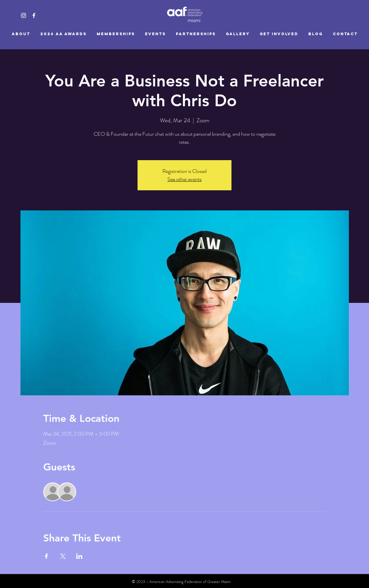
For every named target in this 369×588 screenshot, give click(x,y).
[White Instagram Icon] (23, 15)
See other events (184, 179)
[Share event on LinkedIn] (79, 556)
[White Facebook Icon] (34, 15)
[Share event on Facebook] (46, 556)
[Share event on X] (63, 556)
